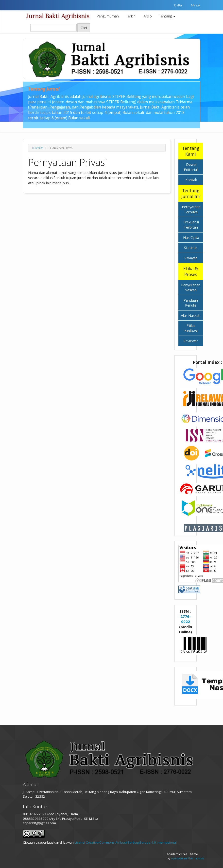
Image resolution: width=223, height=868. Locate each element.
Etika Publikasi (191, 328)
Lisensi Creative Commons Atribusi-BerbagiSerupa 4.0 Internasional (126, 842)
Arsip (148, 16)
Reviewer (191, 341)
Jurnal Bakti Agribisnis (58, 16)
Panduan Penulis (191, 303)
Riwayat (191, 258)
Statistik (191, 248)
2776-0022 (186, 619)
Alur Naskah (191, 315)
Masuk (196, 5)
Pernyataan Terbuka (191, 209)
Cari (84, 28)
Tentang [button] (167, 16)
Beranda (38, 148)
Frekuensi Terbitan (191, 225)
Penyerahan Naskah (191, 287)
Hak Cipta (191, 237)
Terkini (131, 16)
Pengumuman (108, 16)
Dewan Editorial (191, 167)
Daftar (179, 5)
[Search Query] (53, 28)
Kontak (191, 180)
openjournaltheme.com (188, 858)
